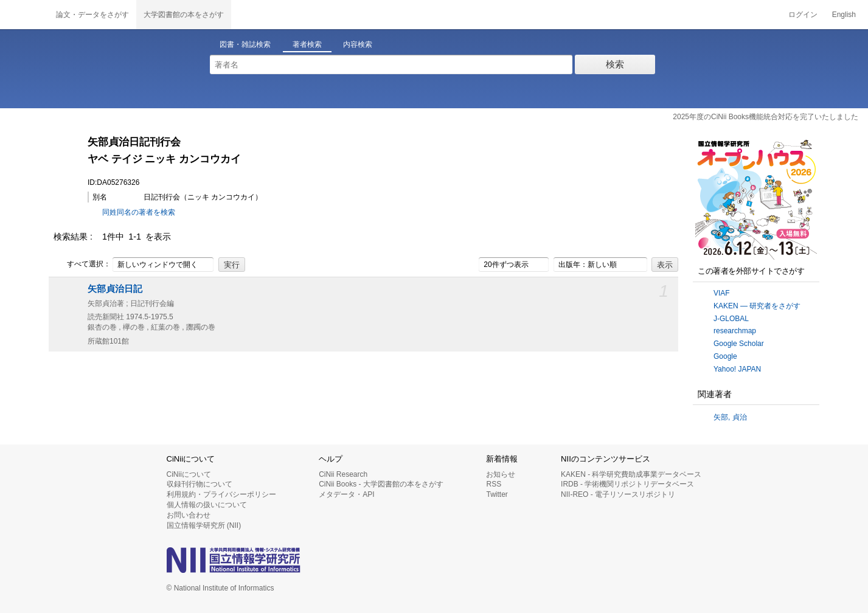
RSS (494, 484)
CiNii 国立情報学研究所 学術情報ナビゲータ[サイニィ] (24, 15)
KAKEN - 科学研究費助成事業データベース (631, 474)
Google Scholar (739, 344)
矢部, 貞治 (730, 417)
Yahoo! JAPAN (737, 369)
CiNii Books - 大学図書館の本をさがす (381, 484)
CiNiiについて (189, 474)
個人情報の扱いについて (207, 505)
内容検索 (358, 44)
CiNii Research (343, 474)
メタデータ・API (346, 494)
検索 (615, 64)
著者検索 (307, 44)
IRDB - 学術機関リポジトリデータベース (627, 484)
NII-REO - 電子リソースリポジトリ (618, 494)
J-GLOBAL (731, 319)
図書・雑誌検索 (245, 44)
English (844, 15)
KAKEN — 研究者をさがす (757, 306)
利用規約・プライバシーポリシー (221, 494)
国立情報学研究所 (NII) (204, 525)
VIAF (722, 293)
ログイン (803, 15)
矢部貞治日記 (115, 289)
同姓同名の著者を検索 (139, 212)
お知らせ (501, 474)
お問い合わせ (189, 515)
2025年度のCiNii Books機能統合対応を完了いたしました (766, 117)
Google (725, 356)
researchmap (735, 331)
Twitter (497, 494)
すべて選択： (82, 265)
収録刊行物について (200, 484)
